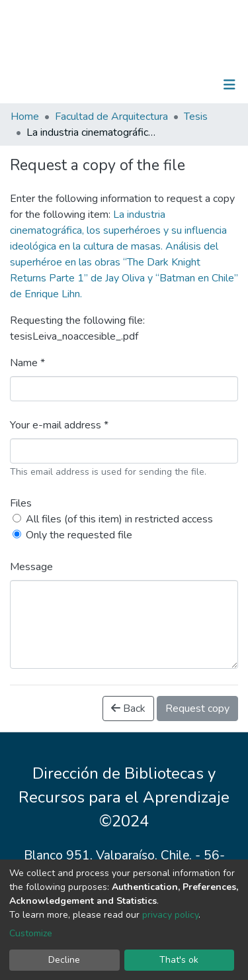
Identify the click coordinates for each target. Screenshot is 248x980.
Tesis (196, 117)
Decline (64, 960)
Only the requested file (79, 535)
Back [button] (128, 709)
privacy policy (170, 915)
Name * (27, 363)
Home (25, 117)
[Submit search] (161, 85)
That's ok (179, 960)
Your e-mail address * (59, 425)
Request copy (197, 709)
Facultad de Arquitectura (111, 117)
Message (31, 567)
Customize (31, 933)
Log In (188, 85)
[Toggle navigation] (229, 85)
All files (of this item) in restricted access (119, 519)
